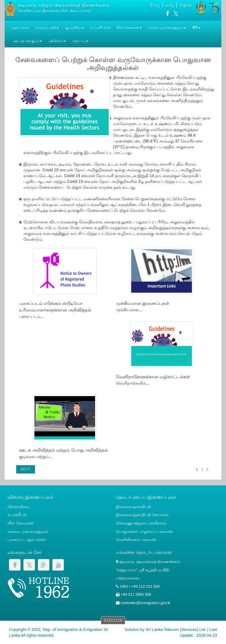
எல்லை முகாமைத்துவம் (28, 531)
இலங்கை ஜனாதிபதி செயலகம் (142, 515)
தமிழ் (170, 5)
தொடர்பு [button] (80, 41)
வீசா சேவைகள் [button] (129, 27)
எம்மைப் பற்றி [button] (47, 27)
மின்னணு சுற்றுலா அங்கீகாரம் (141, 523)
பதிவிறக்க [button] (57, 41)
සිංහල (155, 5)
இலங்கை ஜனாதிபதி (134, 507)
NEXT (26, 469)
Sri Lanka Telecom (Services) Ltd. (176, 630)
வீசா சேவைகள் (21, 523)
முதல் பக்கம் (20, 27)
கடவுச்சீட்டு (17, 515)
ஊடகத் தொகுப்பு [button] (28, 41)
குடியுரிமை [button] (75, 27)
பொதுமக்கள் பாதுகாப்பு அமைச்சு (144, 531)
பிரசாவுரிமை (18, 507)
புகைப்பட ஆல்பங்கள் (27, 540)
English (186, 5)
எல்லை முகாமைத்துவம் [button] (167, 27)
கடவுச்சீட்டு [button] (100, 27)
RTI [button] (197, 27)
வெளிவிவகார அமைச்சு (136, 540)
